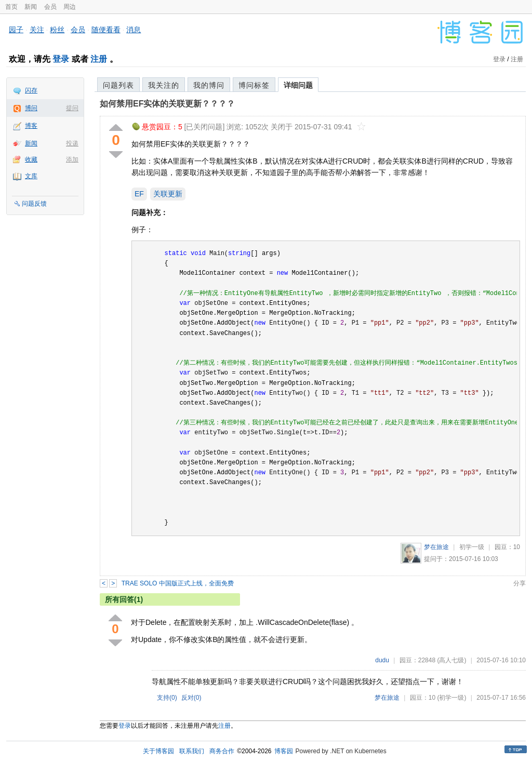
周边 (70, 7)
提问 (72, 108)
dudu (382, 660)
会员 (50, 7)
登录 (61, 59)
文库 (31, 176)
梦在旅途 (436, 547)
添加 (72, 159)
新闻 (31, 7)
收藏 (31, 159)
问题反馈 (34, 204)
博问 (31, 108)
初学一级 (472, 547)
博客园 (284, 751)
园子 (16, 30)
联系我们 (192, 751)
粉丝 (57, 30)
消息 (134, 30)
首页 (11, 7)
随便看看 (106, 30)
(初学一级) (451, 698)
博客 (31, 126)
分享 (520, 583)
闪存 (31, 90)
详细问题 (298, 85)
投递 (72, 143)
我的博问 (209, 85)
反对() (191, 698)
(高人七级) (451, 660)
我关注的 (164, 85)
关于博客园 (158, 751)
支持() (167, 698)
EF (139, 194)
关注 (37, 30)
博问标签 (254, 85)
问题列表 (118, 85)
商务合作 (222, 751)
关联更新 (168, 194)
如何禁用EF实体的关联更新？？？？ (167, 104)
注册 (99, 59)
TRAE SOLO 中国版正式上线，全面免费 (178, 583)
